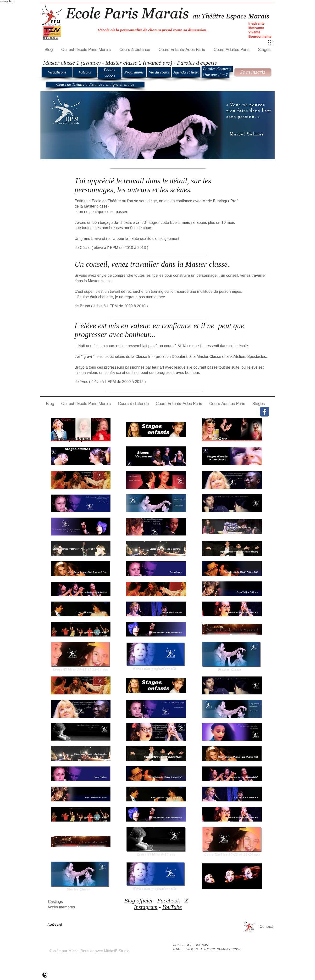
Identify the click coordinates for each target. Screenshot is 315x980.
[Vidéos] (110, 76)
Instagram (146, 907)
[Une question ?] (216, 75)
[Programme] (134, 72)
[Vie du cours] (159, 72)
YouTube (172, 907)
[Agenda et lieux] (186, 72)
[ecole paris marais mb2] (45, 975)
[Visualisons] (57, 72)
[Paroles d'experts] (217, 69)
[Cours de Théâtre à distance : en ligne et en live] (95, 84)
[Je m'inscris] (253, 72)
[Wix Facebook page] (265, 412)
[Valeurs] (85, 72)
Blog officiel (138, 901)
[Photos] (110, 70)
